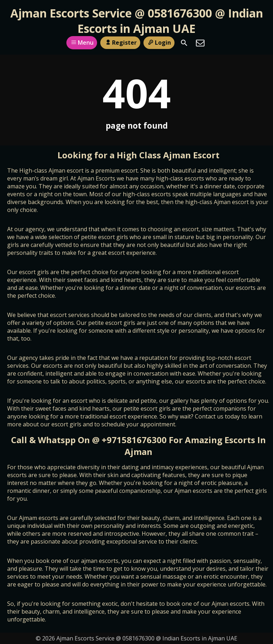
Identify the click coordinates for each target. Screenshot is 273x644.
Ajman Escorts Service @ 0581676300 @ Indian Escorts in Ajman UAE (137, 21)
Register (120, 43)
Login (159, 43)
